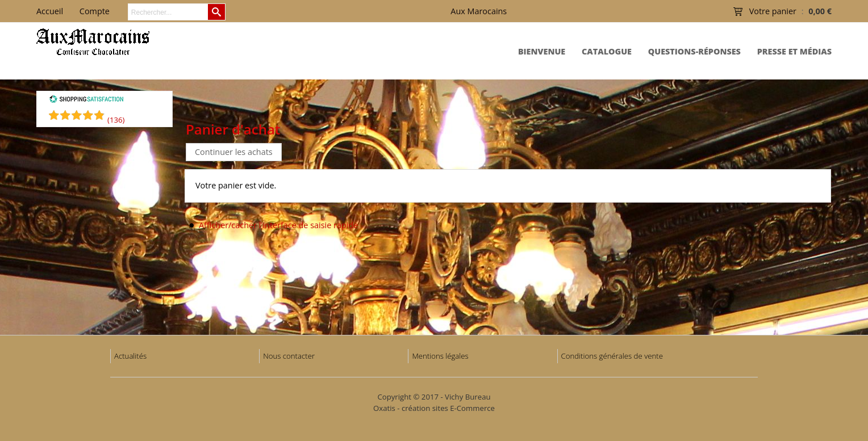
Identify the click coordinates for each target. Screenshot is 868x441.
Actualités (130, 356)
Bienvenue (542, 51)
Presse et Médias (794, 51)
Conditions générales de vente (612, 356)
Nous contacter (289, 356)
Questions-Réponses (694, 51)
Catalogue (607, 51)
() (116, 120)
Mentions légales (440, 356)
